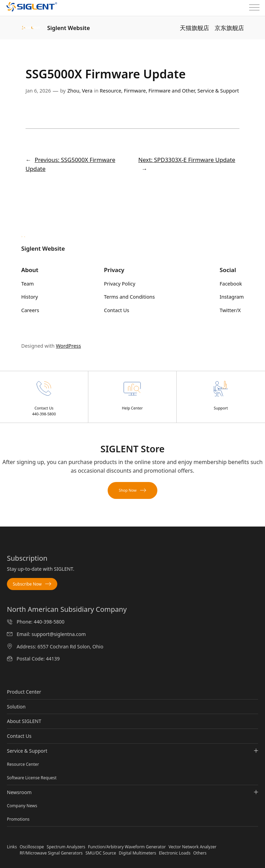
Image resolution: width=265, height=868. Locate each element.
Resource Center (23, 764)
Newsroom (132, 792)
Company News (22, 806)
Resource (110, 91)
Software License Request (32, 778)
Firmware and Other (171, 91)
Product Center (24, 692)
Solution (16, 707)
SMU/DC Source (101, 853)
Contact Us (19, 736)
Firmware (135, 91)
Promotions (18, 819)
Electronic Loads (175, 853)
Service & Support (218, 91)
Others (200, 853)
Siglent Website (69, 28)
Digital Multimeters (137, 853)
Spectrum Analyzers (66, 847)
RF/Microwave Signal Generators (51, 853)
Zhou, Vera (80, 91)
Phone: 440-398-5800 (41, 622)
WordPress (68, 346)
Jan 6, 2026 (38, 91)
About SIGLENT (24, 721)
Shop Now (132, 490)
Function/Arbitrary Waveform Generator (127, 847)
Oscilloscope (32, 847)
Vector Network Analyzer (192, 847)
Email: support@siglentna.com (51, 634)
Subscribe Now (32, 584)
